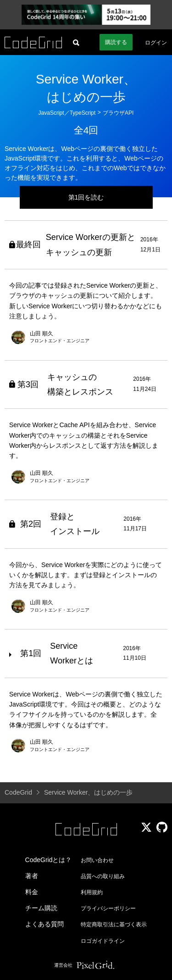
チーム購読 (41, 908)
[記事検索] (76, 42)
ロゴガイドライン (103, 941)
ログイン (156, 43)
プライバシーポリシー (108, 908)
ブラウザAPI (118, 113)
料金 (32, 892)
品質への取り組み (103, 876)
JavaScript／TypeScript (67, 113)
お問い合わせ (97, 860)
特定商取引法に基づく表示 (114, 924)
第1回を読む (86, 197)
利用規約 (92, 892)
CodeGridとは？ (49, 860)
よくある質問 (44, 924)
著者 (32, 876)
